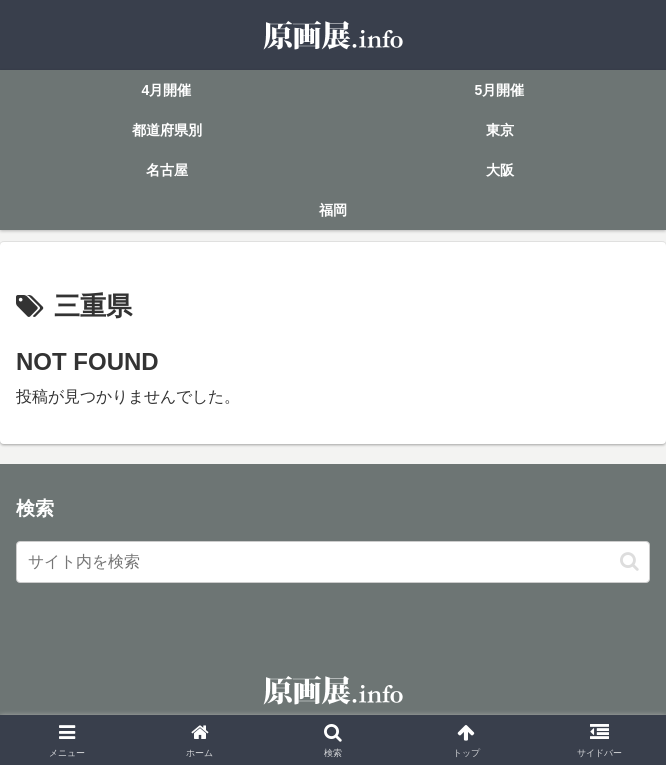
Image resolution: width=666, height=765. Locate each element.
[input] (333, 562)
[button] (629, 561)
